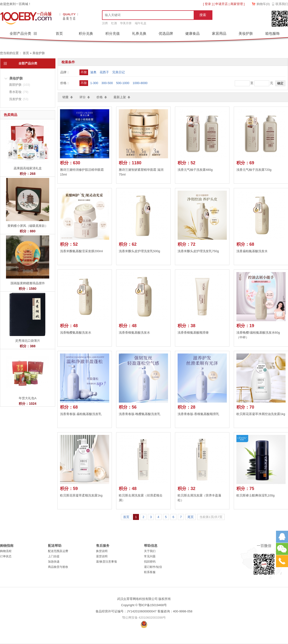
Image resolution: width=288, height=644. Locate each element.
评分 (83, 97)
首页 (59, 33)
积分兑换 (86, 33)
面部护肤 (20, 85)
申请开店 (222, 4)
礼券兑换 (139, 33)
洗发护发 (19, 99)
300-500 (107, 83)
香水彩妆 (19, 92)
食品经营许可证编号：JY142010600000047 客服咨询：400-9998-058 (144, 611)
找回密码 (150, 562)
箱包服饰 (272, 33)
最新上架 (120, 97)
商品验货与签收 (58, 567)
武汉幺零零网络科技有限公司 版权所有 (144, 599)
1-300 (94, 83)
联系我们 (282, 4)
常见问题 (150, 556)
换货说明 (102, 551)
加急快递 (54, 562)
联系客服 (150, 572)
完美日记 (119, 72)
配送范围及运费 (58, 551)
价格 (100, 97)
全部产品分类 (21, 33)
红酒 (114, 23)
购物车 (263, 4)
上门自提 (54, 556)
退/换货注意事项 (106, 562)
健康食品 (192, 33)
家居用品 (219, 33)
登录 (208, 4)
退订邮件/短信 (153, 567)
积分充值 (113, 33)
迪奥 (93, 72)
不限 (84, 72)
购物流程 (6, 551)
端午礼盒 (141, 23)
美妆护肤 (246, 33)
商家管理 (237, 4)
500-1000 (123, 83)
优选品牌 (166, 33)
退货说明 (102, 556)
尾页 (191, 517)
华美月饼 (126, 23)
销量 (66, 97)
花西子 (104, 72)
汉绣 (105, 23)
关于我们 (150, 551)
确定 (280, 83)
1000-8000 (140, 83)
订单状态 (6, 556)
